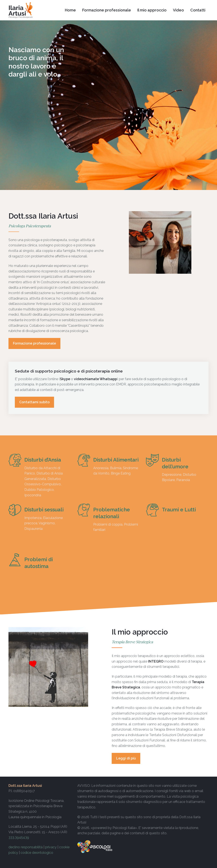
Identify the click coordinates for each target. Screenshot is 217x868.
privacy (51, 847)
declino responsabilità (26, 847)
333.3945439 (19, 837)
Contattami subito (34, 402)
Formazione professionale (34, 343)
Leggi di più (126, 758)
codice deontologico (37, 853)
